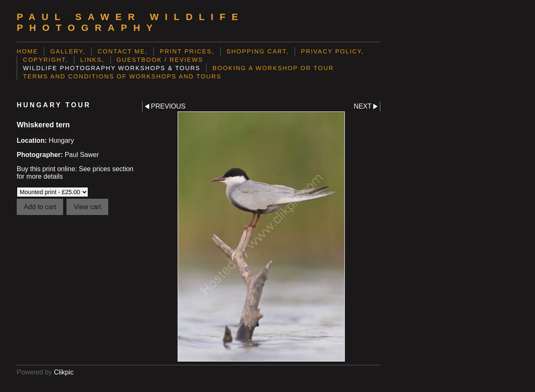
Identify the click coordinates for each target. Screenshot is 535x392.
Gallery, (68, 51)
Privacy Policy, (332, 51)
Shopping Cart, (258, 51)
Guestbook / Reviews (160, 60)
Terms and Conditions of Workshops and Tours (122, 76)
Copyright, (46, 60)
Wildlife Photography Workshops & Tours (112, 68)
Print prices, (187, 51)
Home (27, 51)
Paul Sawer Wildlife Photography (130, 22)
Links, (92, 60)
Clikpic (64, 372)
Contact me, (122, 51)
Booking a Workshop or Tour (273, 68)
